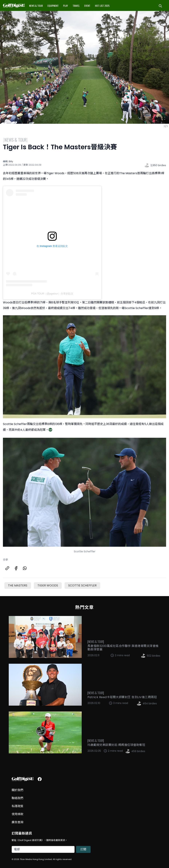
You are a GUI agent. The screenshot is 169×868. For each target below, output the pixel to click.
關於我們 (17, 790)
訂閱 (83, 849)
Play (65, 6)
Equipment (53, 6)
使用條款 (17, 814)
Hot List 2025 (102, 6)
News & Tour (36, 6)
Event (87, 6)
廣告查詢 (17, 822)
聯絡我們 (17, 798)
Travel (76, 6)
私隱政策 (17, 806)
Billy (11, 161)
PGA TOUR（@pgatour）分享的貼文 (52, 294)
